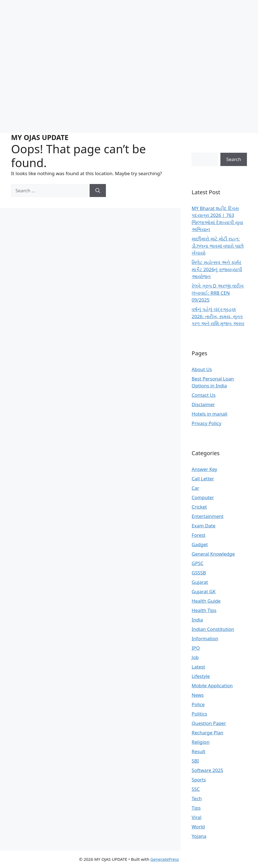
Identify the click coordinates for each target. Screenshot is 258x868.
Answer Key (204, 469)
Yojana (199, 836)
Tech (197, 798)
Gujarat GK (204, 591)
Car (195, 488)
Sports (199, 780)
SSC (196, 789)
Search (234, 159)
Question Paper (209, 723)
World (198, 827)
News (198, 695)
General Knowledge (213, 554)
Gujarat (200, 582)
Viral (196, 817)
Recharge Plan (207, 733)
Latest (198, 667)
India (197, 620)
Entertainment (208, 516)
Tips (196, 808)
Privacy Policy (206, 423)
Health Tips (204, 610)
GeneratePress (165, 859)
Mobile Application (212, 686)
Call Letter (203, 479)
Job (195, 657)
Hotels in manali (209, 414)
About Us (202, 369)
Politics (199, 714)
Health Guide (206, 601)
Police (198, 704)
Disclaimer (203, 404)
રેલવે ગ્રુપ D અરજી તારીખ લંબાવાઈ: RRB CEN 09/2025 (218, 293)
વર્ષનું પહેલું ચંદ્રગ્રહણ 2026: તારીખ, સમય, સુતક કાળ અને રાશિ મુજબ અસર (218, 316)
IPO (196, 648)
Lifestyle (201, 676)
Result (198, 751)
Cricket (199, 507)
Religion (201, 742)
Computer (203, 497)
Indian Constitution (213, 629)
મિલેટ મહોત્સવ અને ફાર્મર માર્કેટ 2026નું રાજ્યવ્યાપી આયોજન (217, 269)
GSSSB (199, 573)
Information (205, 638)
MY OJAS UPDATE (40, 137)
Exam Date (204, 526)
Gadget (200, 544)
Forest (199, 535)
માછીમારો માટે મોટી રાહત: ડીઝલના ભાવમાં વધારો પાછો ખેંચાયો (218, 246)
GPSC (198, 563)
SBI (195, 761)
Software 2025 (207, 770)
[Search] (98, 191)
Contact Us (204, 395)
